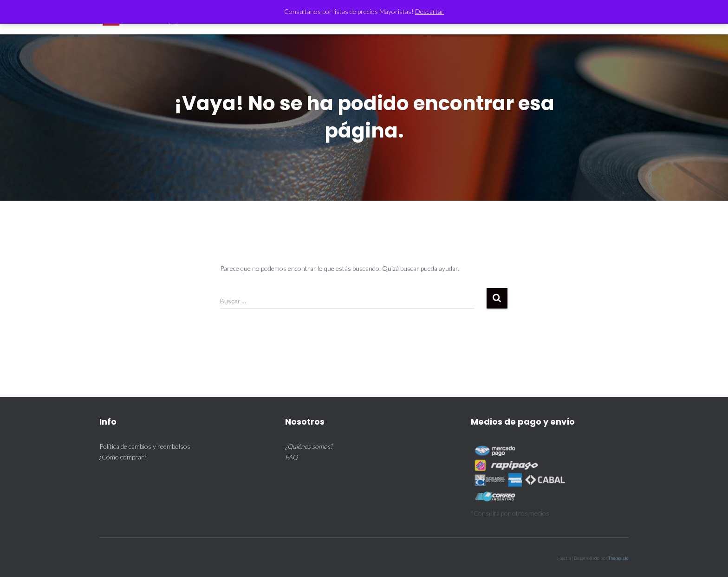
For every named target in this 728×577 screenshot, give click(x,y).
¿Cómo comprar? (123, 457)
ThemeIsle (618, 558)
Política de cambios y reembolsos (145, 446)
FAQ (291, 457)
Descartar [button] (429, 11)
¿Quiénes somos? (309, 446)
